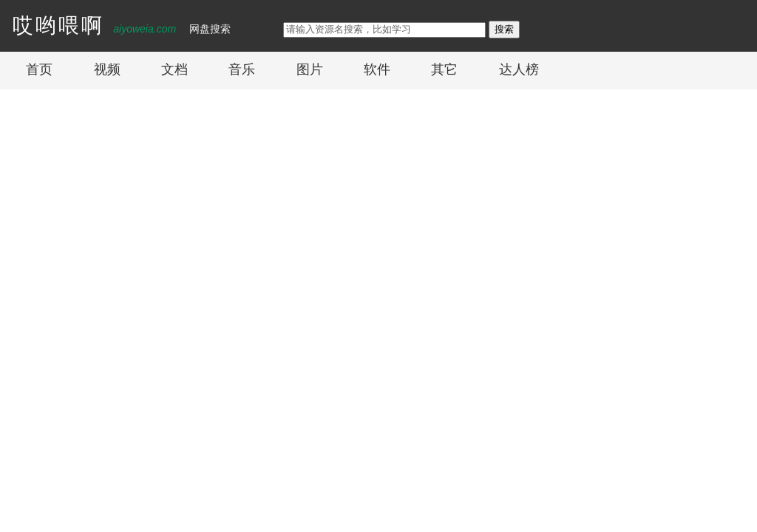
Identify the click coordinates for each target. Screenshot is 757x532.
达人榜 (519, 69)
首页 (39, 69)
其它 (444, 69)
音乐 (242, 69)
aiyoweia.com (145, 29)
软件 (377, 69)
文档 (174, 69)
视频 (107, 69)
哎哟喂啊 (58, 25)
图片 (310, 69)
